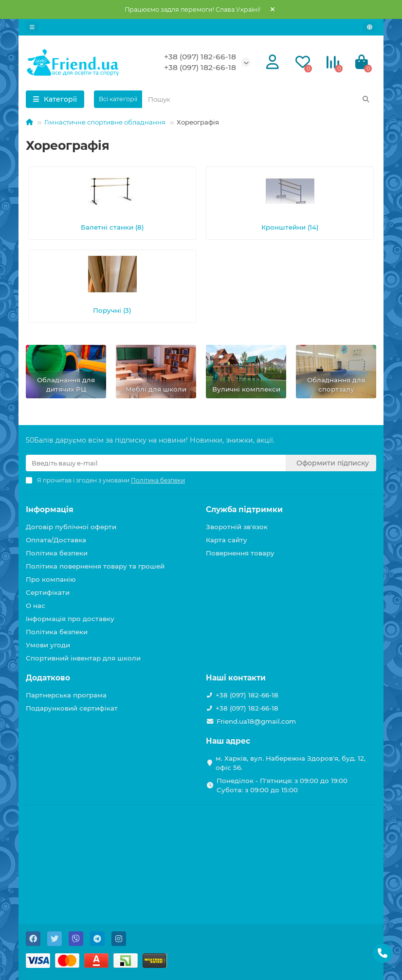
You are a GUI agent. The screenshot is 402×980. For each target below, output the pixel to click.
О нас (36, 606)
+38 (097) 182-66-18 (200, 57)
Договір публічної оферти (71, 527)
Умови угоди (48, 645)
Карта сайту (227, 540)
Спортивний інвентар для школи (83, 658)
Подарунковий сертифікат (72, 708)
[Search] (259, 99)
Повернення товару (240, 553)
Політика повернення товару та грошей (95, 566)
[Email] (156, 463)
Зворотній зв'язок (237, 527)
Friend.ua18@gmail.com (256, 721)
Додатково (48, 678)
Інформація (50, 509)
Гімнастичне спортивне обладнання (105, 122)
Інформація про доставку (70, 619)
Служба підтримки (244, 509)
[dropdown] (32, 27)
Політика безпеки (57, 553)
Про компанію (51, 579)
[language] (370, 27)
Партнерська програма (66, 695)
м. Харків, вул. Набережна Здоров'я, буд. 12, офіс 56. (291, 763)
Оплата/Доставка (56, 540)
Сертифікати (48, 592)
